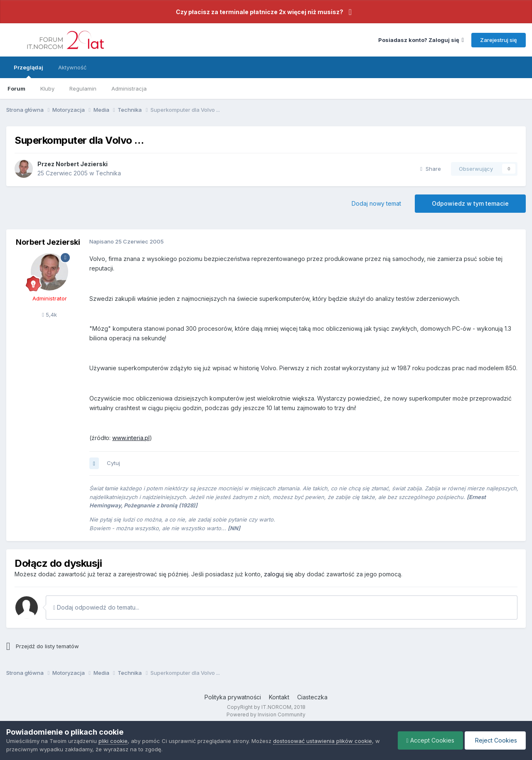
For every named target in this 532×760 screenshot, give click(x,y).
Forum (16, 89)
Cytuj (113, 463)
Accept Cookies (430, 740)
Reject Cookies (495, 740)
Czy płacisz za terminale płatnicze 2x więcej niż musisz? (260, 12)
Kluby (47, 89)
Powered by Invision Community (266, 714)
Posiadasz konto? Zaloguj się (421, 40)
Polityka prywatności (233, 697)
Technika (108, 173)
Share (431, 169)
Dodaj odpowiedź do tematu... (96, 607)
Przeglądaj (28, 71)
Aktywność (72, 67)
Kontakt (279, 697)
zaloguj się (278, 574)
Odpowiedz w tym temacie (470, 203)
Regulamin (83, 89)
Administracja (129, 89)
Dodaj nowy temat (376, 203)
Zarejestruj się (499, 40)
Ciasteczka (312, 697)
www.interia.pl (131, 438)
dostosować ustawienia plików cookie (323, 741)
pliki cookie (113, 741)
